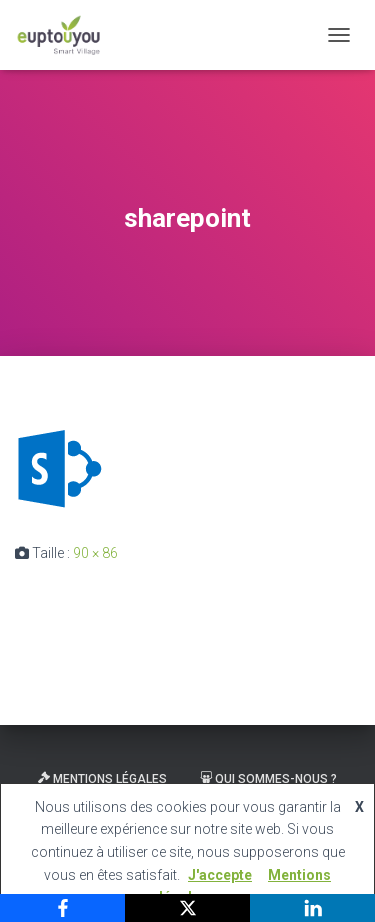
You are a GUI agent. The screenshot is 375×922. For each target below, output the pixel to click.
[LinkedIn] (312, 908)
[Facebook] (62, 908)
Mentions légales (102, 779)
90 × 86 (95, 553)
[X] (187, 908)
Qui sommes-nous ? (268, 779)
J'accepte (220, 875)
